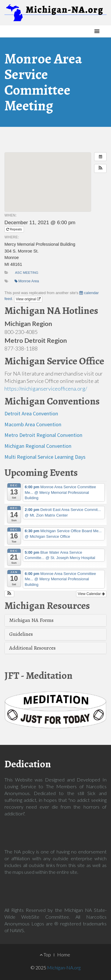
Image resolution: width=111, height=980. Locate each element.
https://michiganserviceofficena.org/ (46, 389)
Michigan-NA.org (64, 967)
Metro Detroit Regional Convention (43, 435)
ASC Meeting (27, 273)
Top (45, 954)
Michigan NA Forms (31, 620)
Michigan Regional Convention (38, 446)
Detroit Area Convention (31, 413)
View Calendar (91, 594)
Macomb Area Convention (33, 424)
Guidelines (21, 634)
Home (64, 954)
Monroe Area (27, 281)
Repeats (15, 229)
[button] (86, 31)
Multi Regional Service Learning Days (45, 457)
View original (28, 299)
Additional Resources (32, 648)
